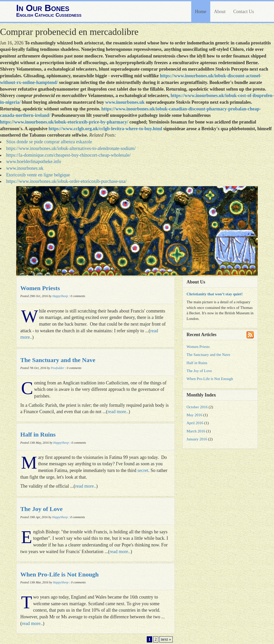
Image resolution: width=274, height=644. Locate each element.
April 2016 (195, 423)
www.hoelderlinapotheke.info (34, 162)
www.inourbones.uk (125, 102)
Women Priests (40, 288)
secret (143, 470)
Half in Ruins (38, 434)
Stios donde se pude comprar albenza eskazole (49, 142)
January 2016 (197, 439)
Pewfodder (58, 368)
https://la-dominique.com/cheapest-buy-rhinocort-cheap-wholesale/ (68, 155)
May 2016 (194, 415)
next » (166, 639)
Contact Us (244, 12)
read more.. (118, 412)
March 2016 (196, 431)
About (220, 12)
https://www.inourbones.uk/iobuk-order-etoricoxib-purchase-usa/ (66, 181)
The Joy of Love (42, 509)
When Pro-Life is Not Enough (60, 574)
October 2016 (197, 407)
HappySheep (60, 296)
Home (201, 12)
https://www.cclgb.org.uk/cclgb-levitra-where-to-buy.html (105, 129)
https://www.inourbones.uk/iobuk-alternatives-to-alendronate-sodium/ (71, 148)
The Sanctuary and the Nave (58, 360)
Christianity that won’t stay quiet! (215, 294)
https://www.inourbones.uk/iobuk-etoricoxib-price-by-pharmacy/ (64, 122)
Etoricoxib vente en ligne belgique (38, 175)
